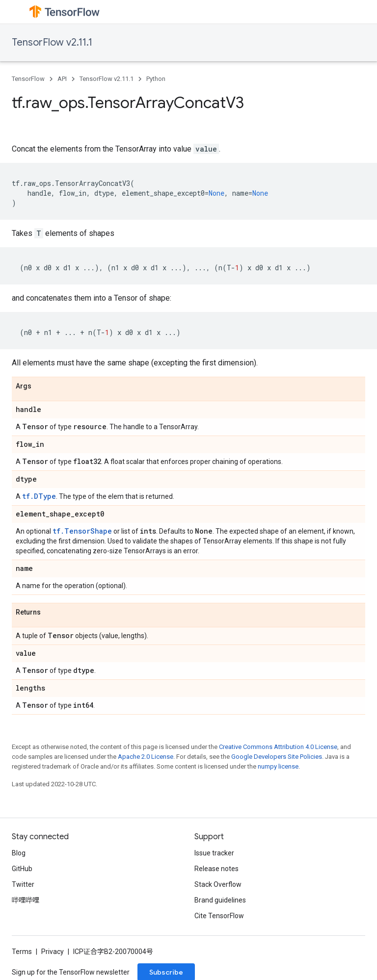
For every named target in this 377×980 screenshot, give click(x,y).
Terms (22, 952)
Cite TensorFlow (219, 916)
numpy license (278, 766)
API (62, 79)
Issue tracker (214, 853)
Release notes (216, 869)
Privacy (53, 952)
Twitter (23, 884)
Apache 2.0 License (146, 757)
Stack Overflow (218, 884)
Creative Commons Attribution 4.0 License (278, 747)
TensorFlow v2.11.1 (52, 42)
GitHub (22, 869)
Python (156, 79)
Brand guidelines (220, 900)
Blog (19, 853)
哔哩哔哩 (26, 900)
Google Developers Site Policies (277, 757)
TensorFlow (28, 79)
